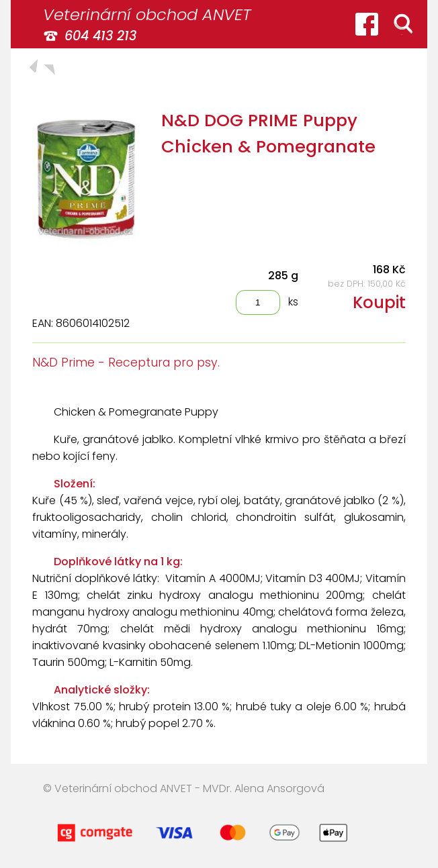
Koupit (379, 302)
